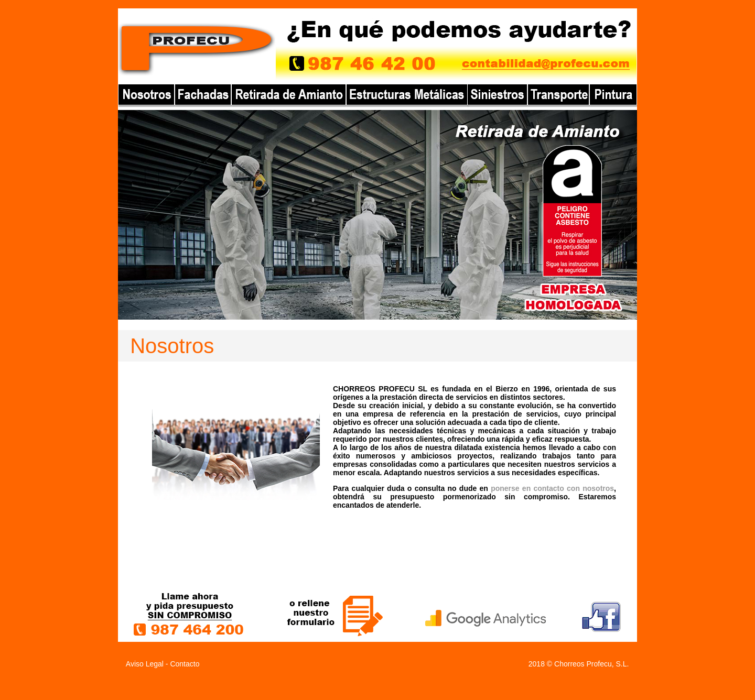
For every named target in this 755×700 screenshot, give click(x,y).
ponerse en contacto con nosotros (552, 488)
